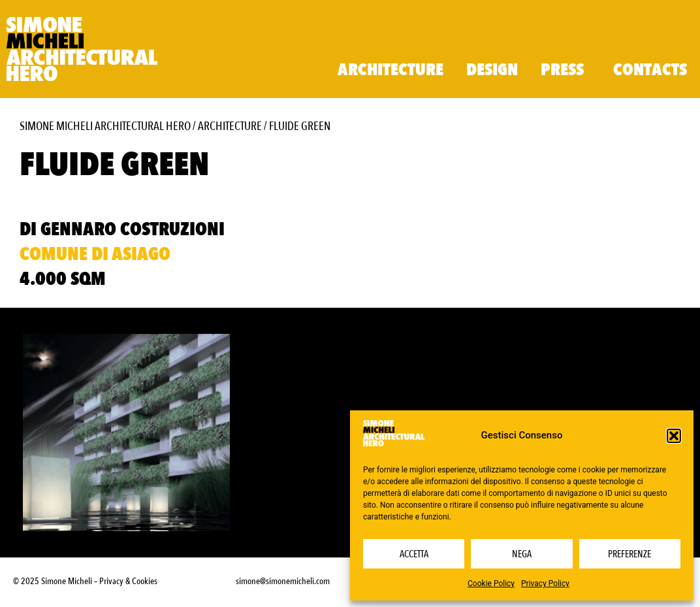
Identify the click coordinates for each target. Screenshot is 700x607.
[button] (674, 436)
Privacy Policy (545, 583)
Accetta (414, 554)
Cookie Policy (491, 583)
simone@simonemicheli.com (283, 581)
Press (565, 70)
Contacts (650, 70)
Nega (522, 554)
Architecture (390, 70)
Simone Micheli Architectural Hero (105, 126)
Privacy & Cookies (128, 581)
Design (492, 70)
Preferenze (629, 554)
